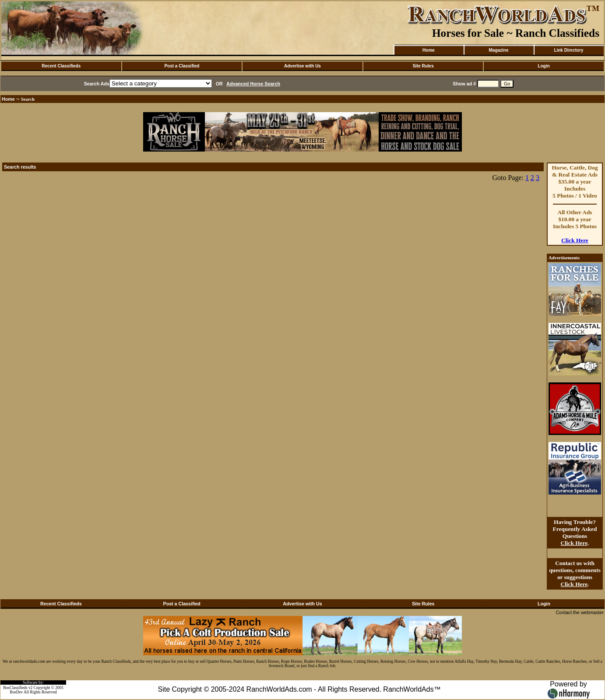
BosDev (16, 692)
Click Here (575, 240)
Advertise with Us (302, 66)
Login (544, 66)
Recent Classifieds (61, 66)
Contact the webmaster (580, 612)
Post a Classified (182, 66)
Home (429, 50)
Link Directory (568, 50)
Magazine (498, 50)
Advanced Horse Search (253, 84)
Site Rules (423, 66)
